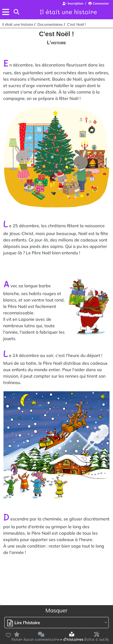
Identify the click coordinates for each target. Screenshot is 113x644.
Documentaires (50, 24)
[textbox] (25, 623)
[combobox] (56, 623)
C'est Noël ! (76, 24)
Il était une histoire (68, 12)
